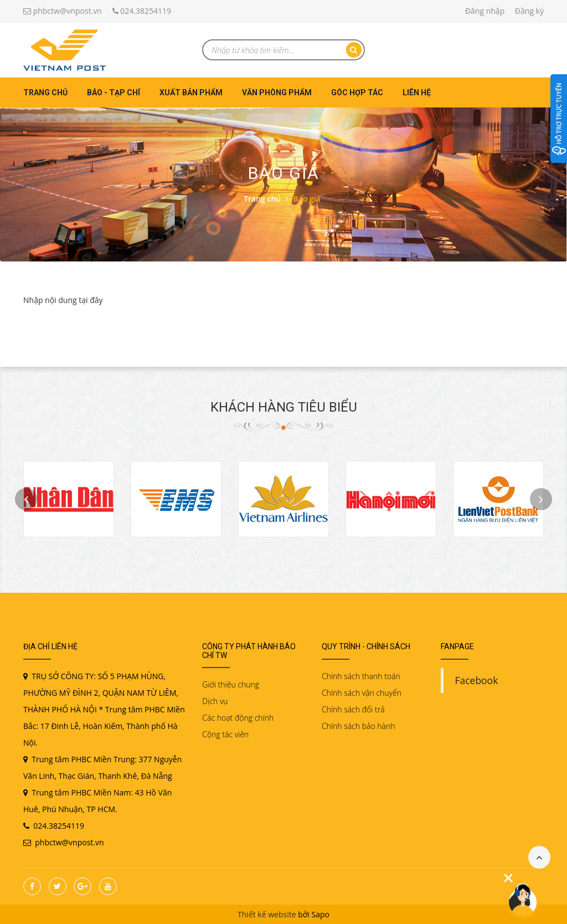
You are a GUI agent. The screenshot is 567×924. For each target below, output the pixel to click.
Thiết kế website (267, 914)
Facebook (476, 680)
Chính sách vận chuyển (362, 693)
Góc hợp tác (357, 93)
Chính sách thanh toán (361, 676)
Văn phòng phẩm (277, 93)
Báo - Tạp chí (114, 93)
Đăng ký (529, 11)
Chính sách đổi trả (353, 709)
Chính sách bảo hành (359, 726)
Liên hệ (417, 93)
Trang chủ (45, 93)
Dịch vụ (215, 701)
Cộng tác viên (225, 734)
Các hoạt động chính (238, 718)
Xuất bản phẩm (191, 93)
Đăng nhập (485, 11)
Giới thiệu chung (231, 684)
